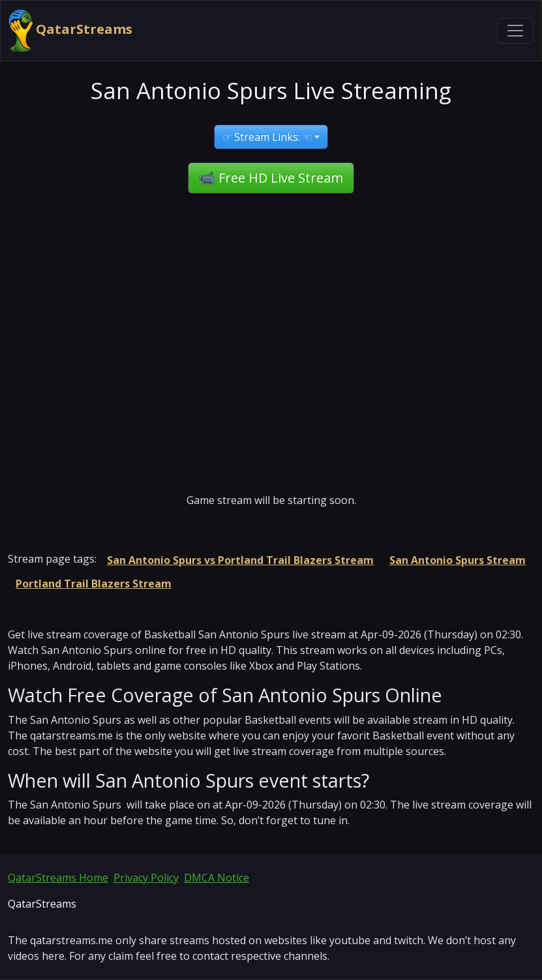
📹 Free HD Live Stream (271, 178)
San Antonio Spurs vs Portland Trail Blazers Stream (240, 560)
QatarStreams (70, 31)
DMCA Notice (217, 878)
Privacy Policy (146, 878)
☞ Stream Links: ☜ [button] (267, 137)
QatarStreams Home (58, 878)
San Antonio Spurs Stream (458, 560)
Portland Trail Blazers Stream (94, 584)
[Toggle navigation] (515, 31)
